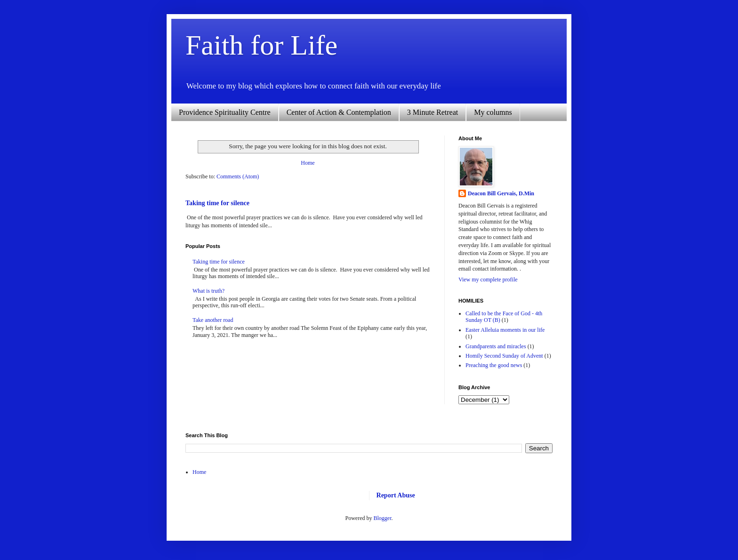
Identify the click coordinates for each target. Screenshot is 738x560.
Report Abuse (396, 495)
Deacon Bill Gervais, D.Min (501, 193)
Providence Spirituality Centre (225, 112)
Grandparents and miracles (496, 346)
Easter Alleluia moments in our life (505, 330)
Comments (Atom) (238, 176)
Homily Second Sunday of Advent (504, 356)
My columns (493, 112)
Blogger (383, 518)
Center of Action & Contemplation (339, 112)
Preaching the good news (494, 365)
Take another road (213, 320)
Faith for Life (261, 45)
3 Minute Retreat (433, 112)
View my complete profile (488, 280)
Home (308, 163)
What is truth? (209, 291)
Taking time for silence (217, 203)
